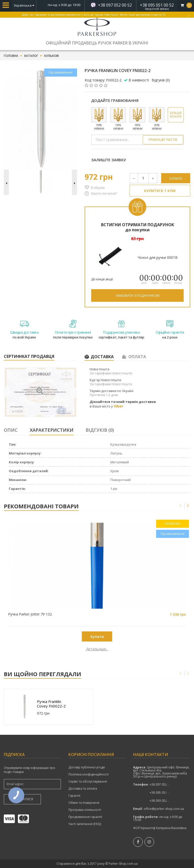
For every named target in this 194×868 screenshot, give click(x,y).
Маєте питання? (104, 193)
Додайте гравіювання (115, 100)
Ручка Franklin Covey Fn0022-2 (51, 704)
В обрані (98, 188)
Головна (11, 56)
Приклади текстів (163, 140)
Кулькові (52, 56)
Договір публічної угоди (87, 767)
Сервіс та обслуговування (88, 782)
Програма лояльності (85, 810)
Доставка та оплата (83, 789)
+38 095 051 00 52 (157, 5)
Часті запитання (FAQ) (85, 824)
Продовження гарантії (85, 817)
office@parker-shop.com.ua (164, 809)
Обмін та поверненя (84, 803)
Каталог (31, 56)
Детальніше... (35, 649)
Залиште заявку (109, 160)
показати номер (163, 784)
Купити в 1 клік (160, 191)
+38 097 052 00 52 (115, 5)
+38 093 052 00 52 (163, 801)
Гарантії (74, 796)
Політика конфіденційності (89, 774)
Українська (24, 5)
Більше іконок (176, 115)
